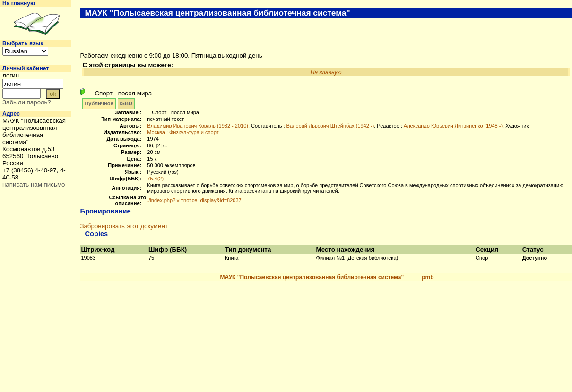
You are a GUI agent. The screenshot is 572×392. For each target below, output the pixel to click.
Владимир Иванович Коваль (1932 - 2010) (198, 126)
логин (11, 75)
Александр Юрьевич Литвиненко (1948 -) (453, 126)
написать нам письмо (34, 184)
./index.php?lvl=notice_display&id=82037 (194, 200)
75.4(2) (155, 179)
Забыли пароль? (27, 102)
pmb (428, 277)
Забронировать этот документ (124, 226)
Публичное (99, 103)
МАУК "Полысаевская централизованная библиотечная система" (312, 277)
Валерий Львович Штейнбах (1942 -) (330, 126)
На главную (19, 3)
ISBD (126, 103)
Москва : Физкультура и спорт (183, 132)
